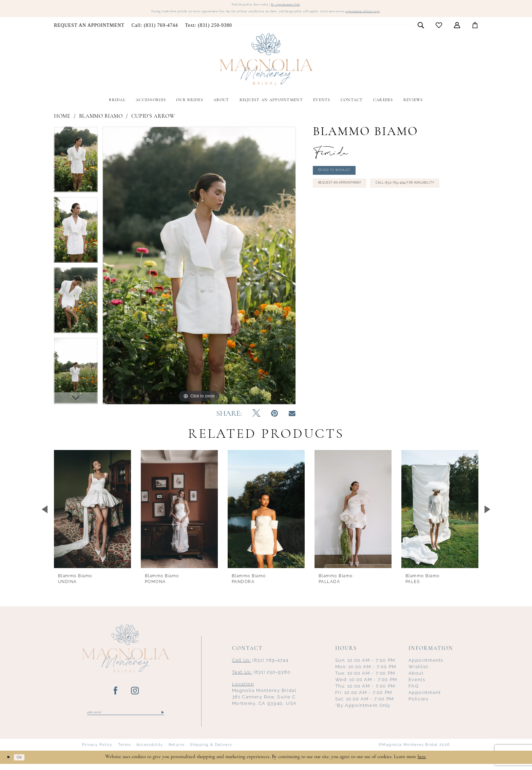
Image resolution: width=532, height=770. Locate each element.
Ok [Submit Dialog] (25, 763)
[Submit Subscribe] (162, 718)
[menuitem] (89, 30)
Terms (125, 751)
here (422, 763)
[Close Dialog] (10, 763)
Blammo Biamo (101, 120)
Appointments (426, 665)
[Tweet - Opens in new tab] (256, 418)
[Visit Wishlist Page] (439, 29)
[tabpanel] (76, 166)
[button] (457, 29)
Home (62, 120)
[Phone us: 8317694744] (155, 30)
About (416, 678)
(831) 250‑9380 (261, 677)
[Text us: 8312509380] (208, 30)
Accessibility (150, 751)
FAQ (414, 690)
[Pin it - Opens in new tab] (274, 418)
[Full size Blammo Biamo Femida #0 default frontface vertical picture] (199, 270)
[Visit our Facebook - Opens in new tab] (116, 695)
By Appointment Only (295, 6)
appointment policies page (405, 15)
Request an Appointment (352, 195)
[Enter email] (126, 718)
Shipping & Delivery (211, 751)
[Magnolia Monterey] (266, 63)
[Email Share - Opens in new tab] (292, 418)
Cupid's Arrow (153, 120)
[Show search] (421, 29)
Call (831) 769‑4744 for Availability (364, 213)
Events (417, 684)
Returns (177, 751)
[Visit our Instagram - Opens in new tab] (135, 695)
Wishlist (419, 671)
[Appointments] (89, 30)
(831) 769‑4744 (260, 665)
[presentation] (92, 513)
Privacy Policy (97, 751)
